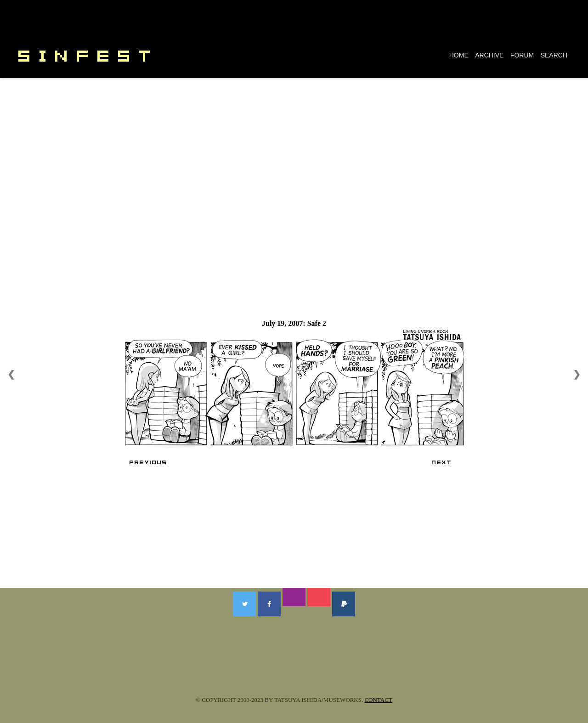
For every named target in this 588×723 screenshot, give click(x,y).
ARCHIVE (489, 55)
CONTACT (378, 700)
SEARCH (554, 55)
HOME (459, 55)
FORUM (522, 55)
